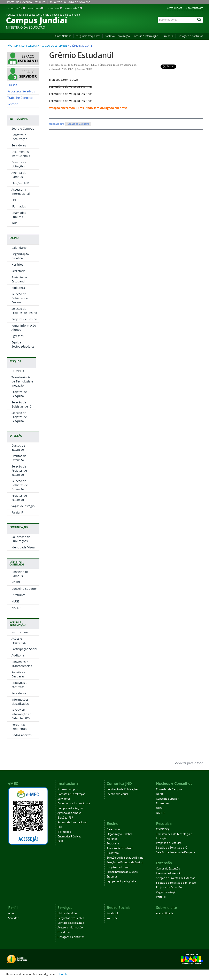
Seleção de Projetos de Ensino (24, 311)
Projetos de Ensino (24, 319)
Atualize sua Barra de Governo (70, 2)
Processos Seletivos (21, 91)
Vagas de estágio (23, 506)
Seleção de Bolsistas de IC (21, 404)
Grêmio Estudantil (81, 55)
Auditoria (18, 655)
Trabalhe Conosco (20, 98)
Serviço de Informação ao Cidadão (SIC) (21, 714)
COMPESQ (18, 371)
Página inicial (16, 46)
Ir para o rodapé (73, 8)
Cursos (12, 85)
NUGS (16, 601)
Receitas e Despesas (18, 674)
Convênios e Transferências (22, 664)
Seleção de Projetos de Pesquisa (19, 417)
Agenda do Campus (19, 175)
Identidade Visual (24, 547)
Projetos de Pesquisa (19, 394)
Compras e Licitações (19, 164)
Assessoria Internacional (21, 192)
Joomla (63, 974)
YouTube (112, 918)
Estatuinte (18, 595)
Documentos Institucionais (21, 154)
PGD (14, 223)
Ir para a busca (54, 8)
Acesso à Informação (146, 36)
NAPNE (16, 608)
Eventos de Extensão (19, 458)
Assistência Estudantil (19, 279)
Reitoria (13, 104)
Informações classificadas (20, 702)
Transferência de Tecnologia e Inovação (22, 381)
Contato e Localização (117, 36)
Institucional (20, 632)
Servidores (19, 145)
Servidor (13, 918)
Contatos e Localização (19, 137)
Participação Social (24, 649)
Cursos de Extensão (18, 447)
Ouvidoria (168, 36)
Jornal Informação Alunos (122, 872)
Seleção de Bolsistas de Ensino (20, 298)
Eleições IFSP (20, 183)
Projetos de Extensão (19, 498)
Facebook (113, 913)
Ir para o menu (36, 8)
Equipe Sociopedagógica (23, 344)
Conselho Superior (24, 589)
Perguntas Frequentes (19, 727)
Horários (17, 264)
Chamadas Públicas (19, 215)
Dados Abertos (22, 735)
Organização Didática (20, 256)
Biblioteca (18, 288)
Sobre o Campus (23, 128)
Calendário (19, 248)
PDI (14, 200)
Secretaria (33, 46)
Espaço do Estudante (54, 46)
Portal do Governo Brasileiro (26, 2)
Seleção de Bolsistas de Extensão (20, 485)
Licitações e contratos (19, 685)
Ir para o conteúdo (16, 8)
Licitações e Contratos (190, 36)
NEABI (16, 582)
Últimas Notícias (62, 36)
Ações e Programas (19, 641)
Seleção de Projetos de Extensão (19, 470)
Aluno (12, 913)
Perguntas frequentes (88, 36)
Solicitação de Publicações (21, 539)
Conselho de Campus (20, 574)
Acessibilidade (175, 8)
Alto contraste (194, 8)
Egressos (18, 336)
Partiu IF (17, 512)
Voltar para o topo (189, 763)
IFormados (19, 206)
